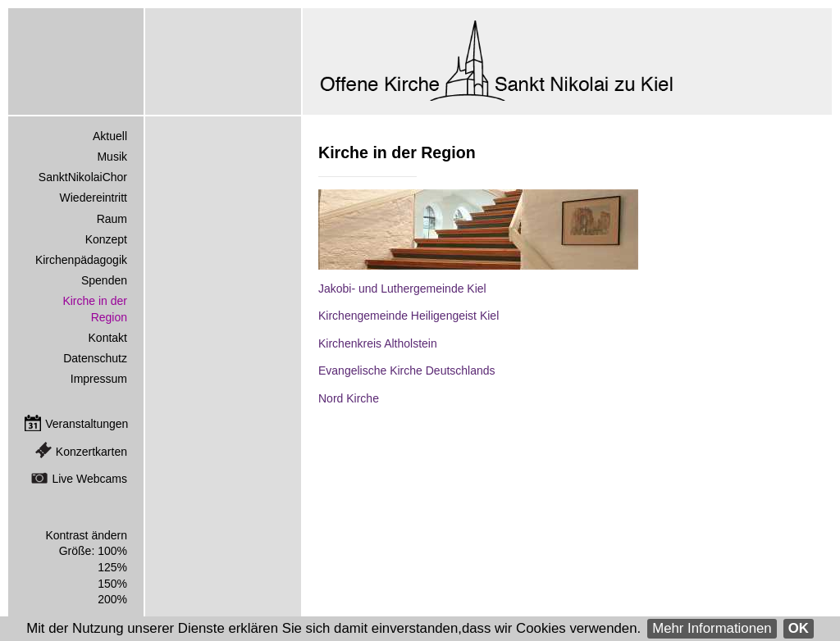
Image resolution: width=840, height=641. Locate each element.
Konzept (106, 239)
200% (112, 599)
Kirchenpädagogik (81, 260)
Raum (112, 219)
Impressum (99, 379)
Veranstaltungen (87, 424)
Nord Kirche (349, 398)
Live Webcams (89, 479)
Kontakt (108, 338)
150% (112, 584)
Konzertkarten (91, 452)
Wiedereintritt (94, 198)
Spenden (104, 280)
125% (112, 567)
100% (112, 551)
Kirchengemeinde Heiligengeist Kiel (409, 316)
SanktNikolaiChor (83, 177)
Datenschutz (95, 358)
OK (799, 628)
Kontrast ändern (86, 535)
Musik (112, 157)
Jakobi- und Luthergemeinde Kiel (402, 289)
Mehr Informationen (712, 628)
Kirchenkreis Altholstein (378, 343)
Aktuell (110, 136)
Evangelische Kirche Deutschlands (407, 371)
